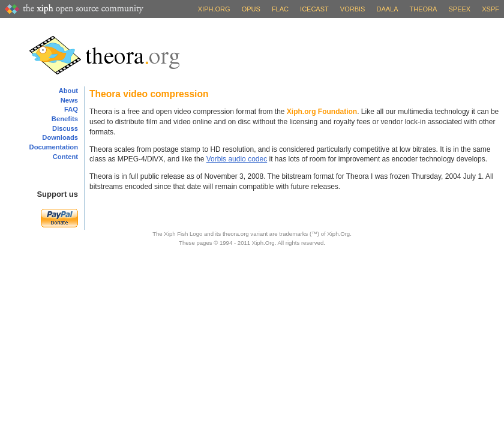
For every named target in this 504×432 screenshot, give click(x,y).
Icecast (314, 9)
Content (65, 157)
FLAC (280, 9)
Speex (460, 9)
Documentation (54, 147)
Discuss (65, 128)
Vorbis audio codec (237, 159)
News (69, 100)
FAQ (71, 109)
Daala (387, 9)
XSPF (490, 9)
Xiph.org (214, 9)
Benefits (65, 119)
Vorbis (353, 9)
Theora (424, 9)
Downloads (60, 137)
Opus (251, 9)
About (68, 91)
